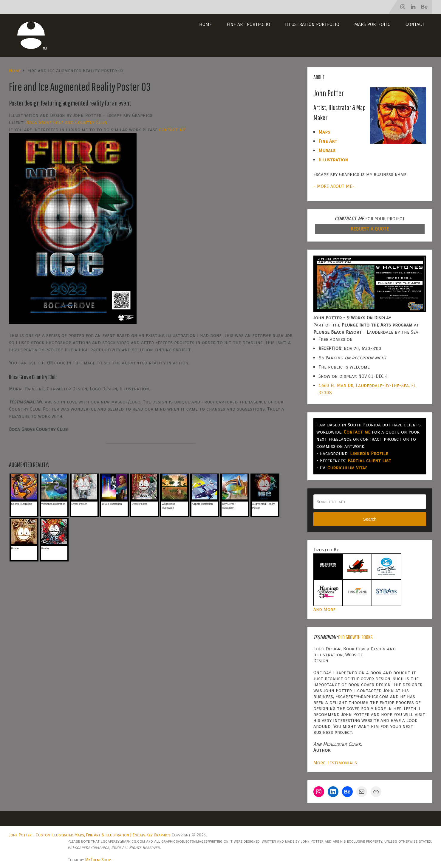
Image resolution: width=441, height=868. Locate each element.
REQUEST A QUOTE (370, 229)
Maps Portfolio (372, 24)
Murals (327, 150)
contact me (172, 130)
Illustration (333, 160)
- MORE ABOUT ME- (334, 186)
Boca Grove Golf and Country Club (66, 122)
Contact (415, 24)
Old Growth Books (355, 637)
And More (324, 609)
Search (370, 519)
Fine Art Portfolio (248, 24)
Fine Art (328, 141)
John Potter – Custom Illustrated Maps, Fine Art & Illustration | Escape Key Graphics (90, 835)
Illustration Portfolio (312, 24)
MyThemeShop (98, 860)
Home (205, 24)
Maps (324, 132)
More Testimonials (335, 763)
